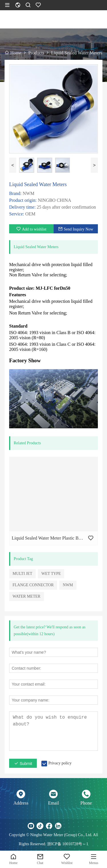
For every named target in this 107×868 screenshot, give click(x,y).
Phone (86, 803)
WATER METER (27, 596)
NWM (68, 585)
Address (21, 803)
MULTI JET (22, 574)
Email (53, 803)
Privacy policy (60, 763)
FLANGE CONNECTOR (33, 585)
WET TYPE (51, 574)
